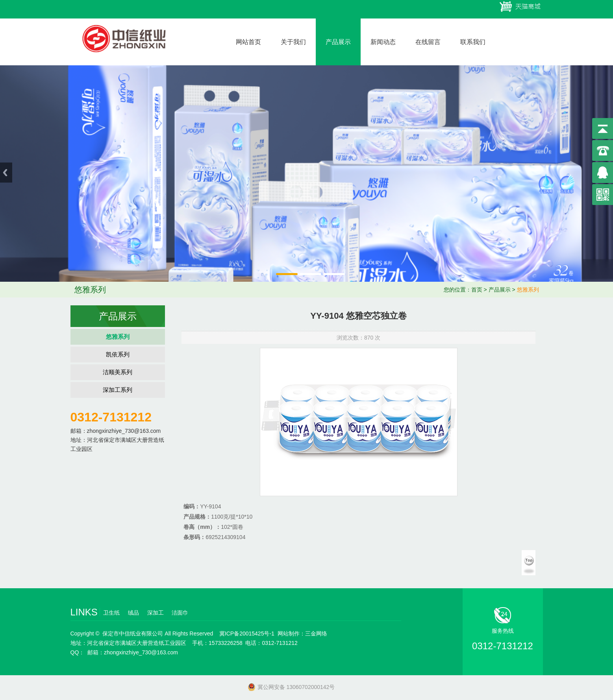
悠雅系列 (528, 290)
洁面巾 (180, 613)
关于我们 (293, 42)
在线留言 (428, 42)
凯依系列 (118, 354)
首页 (477, 290)
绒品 (133, 613)
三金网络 (316, 634)
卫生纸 (111, 613)
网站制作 (289, 634)
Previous (6, 173)
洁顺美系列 (118, 372)
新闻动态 (383, 42)
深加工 (156, 613)
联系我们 (473, 42)
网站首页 (248, 42)
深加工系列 (118, 390)
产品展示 (338, 42)
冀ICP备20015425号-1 (247, 634)
